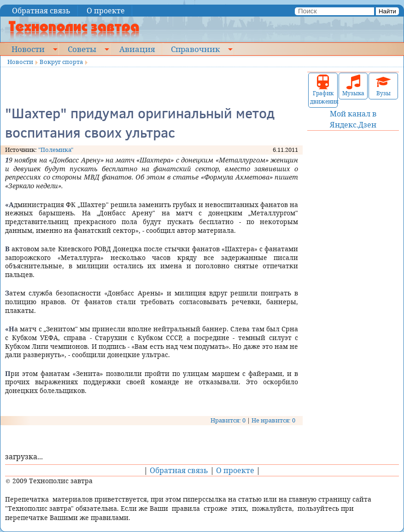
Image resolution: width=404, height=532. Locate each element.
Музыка (353, 86)
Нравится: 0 (228, 420)
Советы (82, 49)
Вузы (383, 86)
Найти (387, 11)
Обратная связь (41, 11)
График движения (323, 90)
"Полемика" (56, 150)
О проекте (106, 11)
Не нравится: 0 (273, 420)
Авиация (137, 49)
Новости (28, 49)
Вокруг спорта (61, 62)
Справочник (195, 49)
